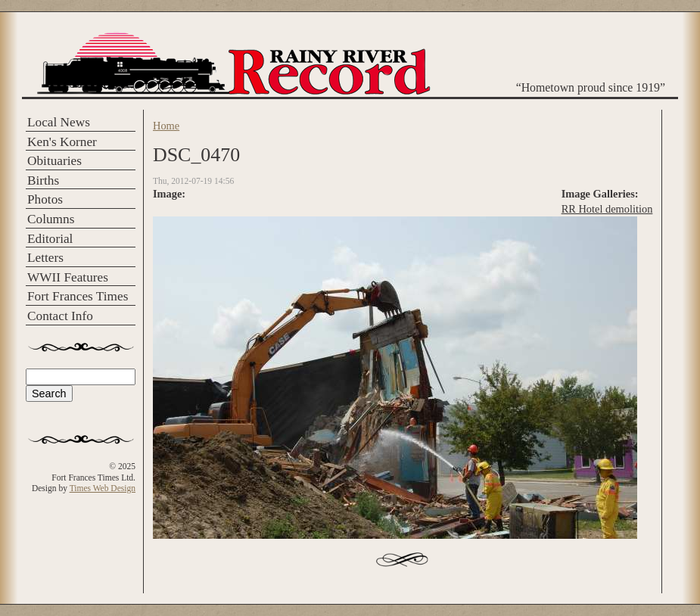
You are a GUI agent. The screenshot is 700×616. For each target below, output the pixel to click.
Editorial (50, 239)
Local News (59, 122)
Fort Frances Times (78, 296)
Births (43, 180)
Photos (45, 199)
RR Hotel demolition (607, 209)
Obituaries (54, 161)
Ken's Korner (62, 142)
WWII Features (68, 277)
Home (166, 126)
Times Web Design (103, 488)
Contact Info (60, 316)
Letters (45, 258)
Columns (51, 219)
